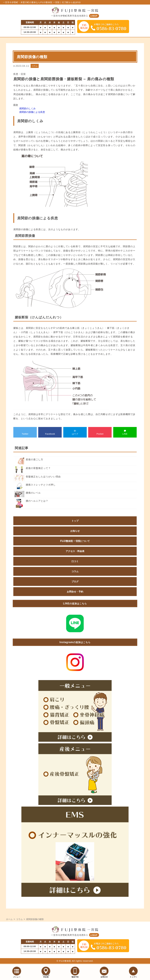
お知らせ (75, 531)
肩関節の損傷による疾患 (32, 112)
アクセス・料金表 (75, 552)
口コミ (75, 562)
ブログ (75, 582)
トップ (75, 521)
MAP (94, 16)
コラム (35, 66)
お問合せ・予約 (75, 592)
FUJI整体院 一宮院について (75, 541)
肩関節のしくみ (27, 109)
